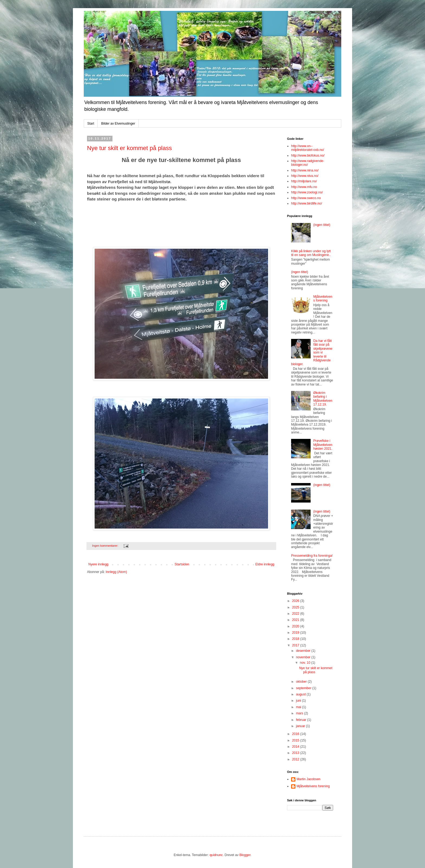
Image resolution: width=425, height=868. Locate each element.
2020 (296, 626)
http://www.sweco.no (306, 198)
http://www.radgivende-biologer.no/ (308, 163)
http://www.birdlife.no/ (307, 203)
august (301, 694)
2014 (296, 747)
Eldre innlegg (265, 564)
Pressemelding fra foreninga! (312, 556)
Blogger (245, 855)
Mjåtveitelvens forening (323, 299)
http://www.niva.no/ (305, 176)
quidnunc (216, 855)
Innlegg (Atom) (116, 572)
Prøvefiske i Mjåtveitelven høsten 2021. (323, 445)
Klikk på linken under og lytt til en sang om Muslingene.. (311, 253)
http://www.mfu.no (304, 187)
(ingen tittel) (322, 225)
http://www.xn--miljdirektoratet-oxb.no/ (308, 148)
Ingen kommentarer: (106, 546)
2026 (296, 601)
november (304, 657)
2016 (296, 734)
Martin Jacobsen (308, 779)
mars (300, 713)
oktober (302, 682)
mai (299, 707)
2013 (296, 753)
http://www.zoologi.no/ (307, 192)
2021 (296, 620)
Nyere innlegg (98, 564)
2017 (296, 645)
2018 (296, 639)
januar (301, 726)
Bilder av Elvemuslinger (118, 124)
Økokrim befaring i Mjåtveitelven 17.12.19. (323, 399)
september (304, 688)
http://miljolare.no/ (304, 181)
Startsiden (182, 564)
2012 (296, 759)
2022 (296, 614)
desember (304, 651)
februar (302, 720)
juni (299, 701)
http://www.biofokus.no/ (308, 156)
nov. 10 (305, 663)
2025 (296, 607)
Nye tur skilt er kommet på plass (129, 148)
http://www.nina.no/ (305, 170)
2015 (296, 740)
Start (91, 124)
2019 (296, 633)
